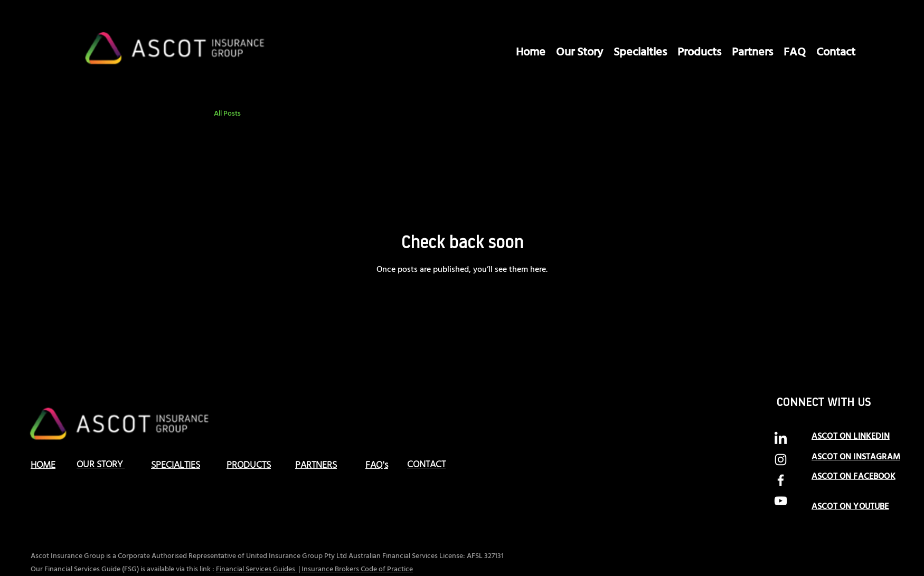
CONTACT (426, 465)
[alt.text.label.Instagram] (781, 460)
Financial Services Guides (256, 569)
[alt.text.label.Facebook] (781, 480)
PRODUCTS (249, 465)
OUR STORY (101, 465)
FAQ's (377, 465)
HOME (43, 465)
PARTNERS (316, 465)
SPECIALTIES (176, 465)
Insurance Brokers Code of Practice (357, 569)
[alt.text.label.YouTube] (781, 501)
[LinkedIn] (781, 439)
